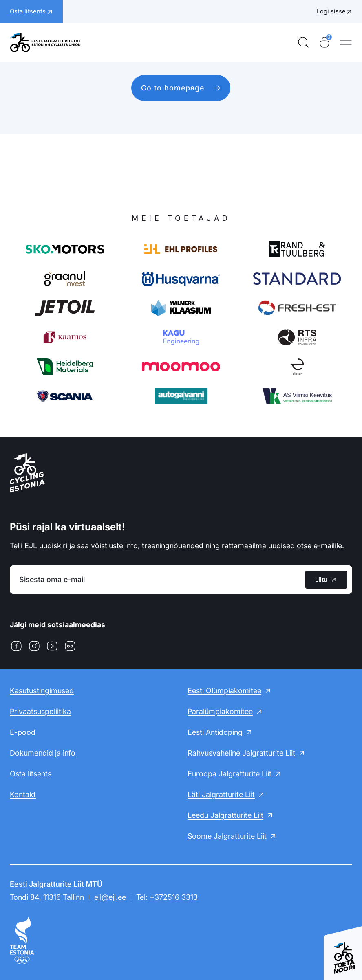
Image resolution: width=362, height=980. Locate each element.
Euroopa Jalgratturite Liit (230, 774)
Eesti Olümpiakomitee (224, 691)
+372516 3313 (174, 897)
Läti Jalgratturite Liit (221, 794)
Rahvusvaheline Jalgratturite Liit (241, 753)
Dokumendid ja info (43, 753)
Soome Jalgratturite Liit (227, 836)
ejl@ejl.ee (110, 897)
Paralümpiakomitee (220, 711)
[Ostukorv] (324, 42)
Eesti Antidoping (215, 732)
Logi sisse (331, 11)
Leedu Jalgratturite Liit (225, 815)
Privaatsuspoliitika (40, 711)
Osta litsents (31, 774)
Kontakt (23, 794)
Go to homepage (173, 88)
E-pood (23, 732)
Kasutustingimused (42, 691)
